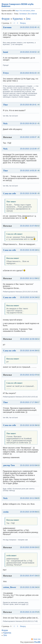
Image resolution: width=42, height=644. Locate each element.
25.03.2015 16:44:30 (28, 351)
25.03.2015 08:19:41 (28, 105)
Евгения (7, 27)
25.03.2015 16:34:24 (28, 297)
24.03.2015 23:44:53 (28, 52)
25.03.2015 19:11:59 (28, 498)
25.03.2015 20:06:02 (28, 547)
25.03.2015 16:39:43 (28, 339)
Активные (23, 14)
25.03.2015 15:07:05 (28, 226)
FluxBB (37, 642)
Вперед (23, 23)
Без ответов (32, 14)
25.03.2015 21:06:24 (28, 587)
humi (6, 52)
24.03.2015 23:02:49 (28, 27)
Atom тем (37, 639)
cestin (6, 512)
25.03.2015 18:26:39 (28, 425)
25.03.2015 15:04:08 (28, 193)
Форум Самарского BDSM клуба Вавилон (18, 5)
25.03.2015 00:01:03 (28, 73)
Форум (6, 19)
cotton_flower (10, 587)
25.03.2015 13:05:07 (28, 137)
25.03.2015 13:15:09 (28, 149)
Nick (5, 123)
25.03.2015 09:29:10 (28, 123)
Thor (6, 105)
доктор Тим (9, 465)
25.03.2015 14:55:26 (28, 171)
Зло (28, 19)
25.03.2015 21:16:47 (28, 612)
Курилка (18, 19)
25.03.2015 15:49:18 (28, 250)
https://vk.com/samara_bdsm (25, 11)
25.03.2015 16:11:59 (28, 278)
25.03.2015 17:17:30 (28, 402)
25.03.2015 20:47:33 (28, 576)
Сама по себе (10, 193)
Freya (6, 73)
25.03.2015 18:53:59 (28, 465)
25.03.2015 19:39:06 (28, 512)
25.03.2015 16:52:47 (28, 375)
